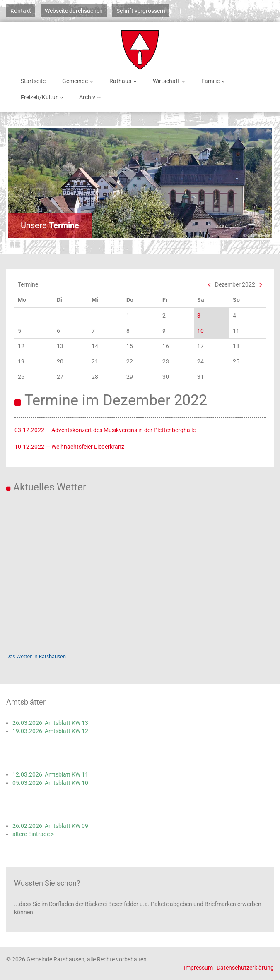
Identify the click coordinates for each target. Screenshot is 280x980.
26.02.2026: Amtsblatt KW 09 (50, 826)
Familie (215, 81)
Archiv (91, 97)
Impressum (198, 968)
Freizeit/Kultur (43, 97)
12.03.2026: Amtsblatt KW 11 (50, 774)
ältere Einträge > (33, 834)
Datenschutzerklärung (245, 968)
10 (200, 331)
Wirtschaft (170, 81)
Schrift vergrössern (141, 11)
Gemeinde (79, 81)
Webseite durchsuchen (74, 11)
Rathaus (124, 81)
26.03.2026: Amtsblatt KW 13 (50, 723)
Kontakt (21, 11)
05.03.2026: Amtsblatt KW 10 (50, 783)
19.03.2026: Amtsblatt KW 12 (50, 731)
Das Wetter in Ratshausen (36, 656)
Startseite (33, 81)
